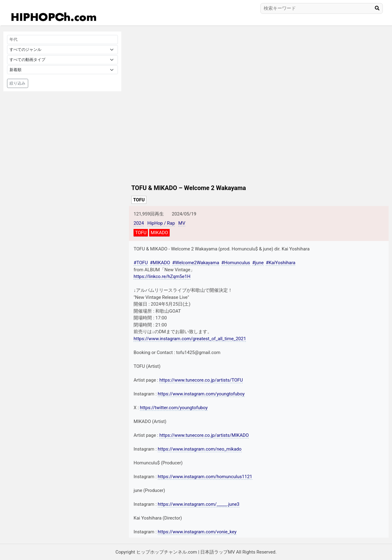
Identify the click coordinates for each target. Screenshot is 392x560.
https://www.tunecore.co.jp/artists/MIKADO (204, 435)
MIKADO (159, 233)
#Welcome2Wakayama (196, 263)
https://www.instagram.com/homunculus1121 (205, 477)
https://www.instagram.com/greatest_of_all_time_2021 (190, 339)
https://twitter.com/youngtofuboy (174, 408)
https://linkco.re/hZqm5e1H (162, 276)
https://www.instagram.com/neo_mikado (200, 449)
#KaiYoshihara (281, 263)
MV (182, 223)
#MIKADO (160, 263)
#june (258, 263)
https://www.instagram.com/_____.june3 (199, 504)
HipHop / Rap (161, 223)
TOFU (139, 200)
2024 (139, 223)
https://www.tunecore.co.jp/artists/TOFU (201, 380)
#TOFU (141, 263)
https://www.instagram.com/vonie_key (197, 532)
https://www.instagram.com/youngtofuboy (201, 394)
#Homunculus (236, 263)
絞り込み (17, 83)
